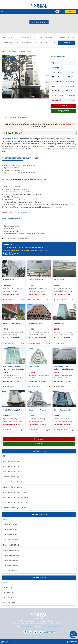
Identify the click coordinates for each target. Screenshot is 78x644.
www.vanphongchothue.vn (51, 627)
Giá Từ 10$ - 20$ (9, 593)
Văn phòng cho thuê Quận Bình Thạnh (16, 503)
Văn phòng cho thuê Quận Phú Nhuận (16, 497)
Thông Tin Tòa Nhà (14, 133)
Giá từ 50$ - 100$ (9, 603)
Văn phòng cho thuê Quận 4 (12, 477)
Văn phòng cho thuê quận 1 (11, 139)
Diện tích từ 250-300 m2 (11, 561)
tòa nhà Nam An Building (24, 238)
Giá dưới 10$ (7, 587)
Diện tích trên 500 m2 (10, 571)
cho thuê (20, 207)
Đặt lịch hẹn (39, 444)
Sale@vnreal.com (29, 627)
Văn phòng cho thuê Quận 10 (13, 487)
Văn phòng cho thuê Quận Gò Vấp (14, 508)
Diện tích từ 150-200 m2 (11, 550)
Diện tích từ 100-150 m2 (11, 545)
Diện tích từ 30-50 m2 (10, 529)
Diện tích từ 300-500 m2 (11, 566)
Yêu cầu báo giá (39, 439)
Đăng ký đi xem (64, 111)
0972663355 (15, 250)
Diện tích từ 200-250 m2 (11, 555)
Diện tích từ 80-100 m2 (11, 540)
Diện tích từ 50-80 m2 (10, 535)
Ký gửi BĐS (72, 12)
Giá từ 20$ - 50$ (9, 598)
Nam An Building (12, 238)
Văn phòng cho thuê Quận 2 (12, 466)
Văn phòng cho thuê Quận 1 (12, 461)
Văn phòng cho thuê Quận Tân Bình (15, 492)
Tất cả (5, 456)
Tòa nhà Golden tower (24, 212)
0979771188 (65, 124)
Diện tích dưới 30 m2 (10, 524)
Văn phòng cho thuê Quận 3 (12, 472)
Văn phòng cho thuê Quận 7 (12, 482)
